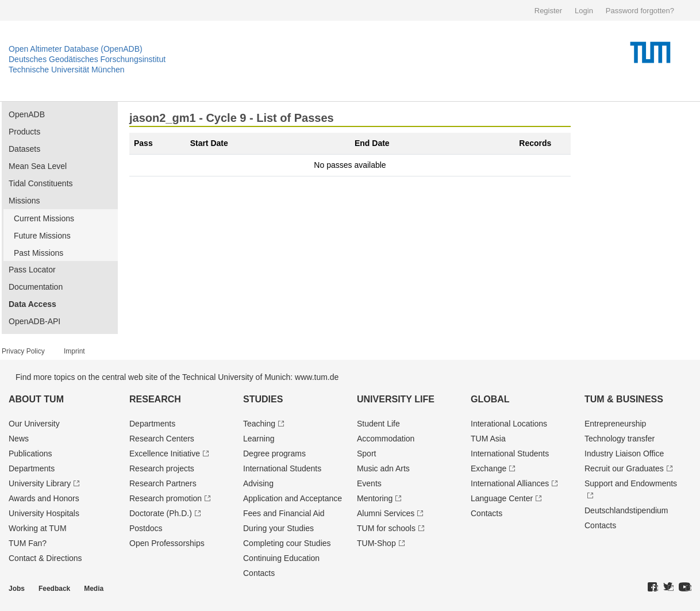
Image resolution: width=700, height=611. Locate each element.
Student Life (378, 424)
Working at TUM (38, 528)
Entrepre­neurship (615, 424)
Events (369, 483)
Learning (259, 439)
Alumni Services (386, 513)
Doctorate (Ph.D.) (161, 513)
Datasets (24, 149)
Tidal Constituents (41, 183)
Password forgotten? (640, 11)
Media (94, 589)
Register (548, 11)
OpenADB (27, 114)
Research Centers (162, 439)
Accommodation (386, 439)
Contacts (259, 573)
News (19, 439)
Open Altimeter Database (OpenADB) (76, 49)
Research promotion (166, 498)
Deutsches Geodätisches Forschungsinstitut (87, 59)
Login (584, 11)
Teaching (259, 424)
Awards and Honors (44, 498)
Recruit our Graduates (624, 468)
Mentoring (375, 498)
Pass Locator (32, 270)
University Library (40, 483)
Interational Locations (509, 424)
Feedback (54, 589)
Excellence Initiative (165, 454)
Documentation (36, 287)
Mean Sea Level (38, 166)
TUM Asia (488, 439)
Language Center (502, 498)
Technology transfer (620, 439)
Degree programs (274, 454)
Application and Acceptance (293, 498)
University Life (396, 399)
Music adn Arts (383, 468)
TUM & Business (624, 399)
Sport (366, 454)
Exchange (489, 468)
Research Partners (163, 483)
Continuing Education (281, 558)
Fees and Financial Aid (284, 513)
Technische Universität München (67, 70)
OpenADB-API (34, 321)
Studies (263, 399)
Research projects (162, 468)
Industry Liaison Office (624, 454)
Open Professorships (167, 543)
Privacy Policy (23, 351)
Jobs (17, 589)
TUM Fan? (28, 543)
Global (490, 399)
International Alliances (510, 483)
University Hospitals (44, 513)
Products (24, 132)
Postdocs (146, 528)
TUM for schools (386, 528)
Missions (24, 201)
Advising (258, 483)
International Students (282, 468)
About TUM (36, 399)
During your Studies (278, 528)
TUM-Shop (376, 543)
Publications (30, 454)
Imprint (74, 351)
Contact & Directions (45, 558)
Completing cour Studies (287, 543)
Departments (32, 468)
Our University (34, 424)
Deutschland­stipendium (626, 510)
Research (155, 399)
